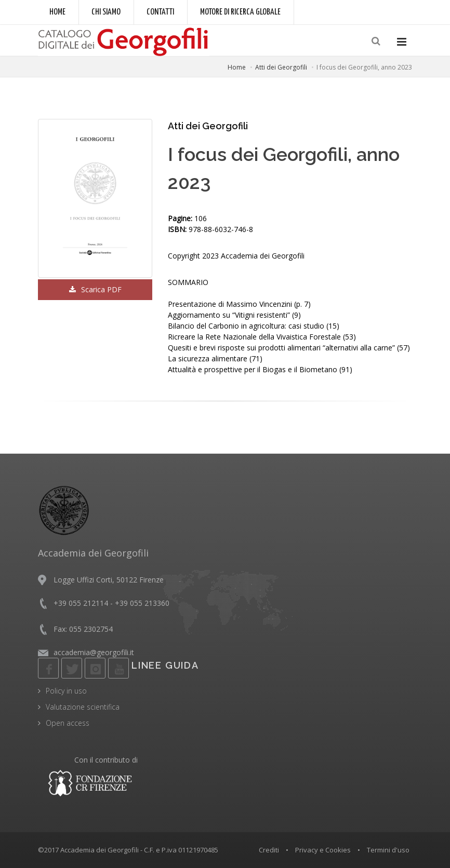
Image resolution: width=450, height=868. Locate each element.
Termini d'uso (388, 850)
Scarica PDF (95, 289)
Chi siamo (106, 12)
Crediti (269, 850)
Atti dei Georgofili (281, 67)
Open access (68, 723)
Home (57, 12)
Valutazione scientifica (83, 707)
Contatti (160, 12)
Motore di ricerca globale (240, 12)
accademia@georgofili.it (94, 652)
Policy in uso (66, 691)
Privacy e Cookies (323, 850)
